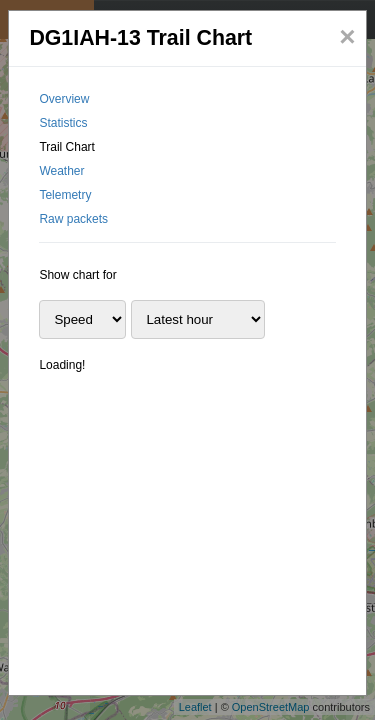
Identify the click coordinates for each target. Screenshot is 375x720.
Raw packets (73, 219)
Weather (61, 171)
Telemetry (65, 195)
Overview (64, 99)
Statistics (63, 123)
